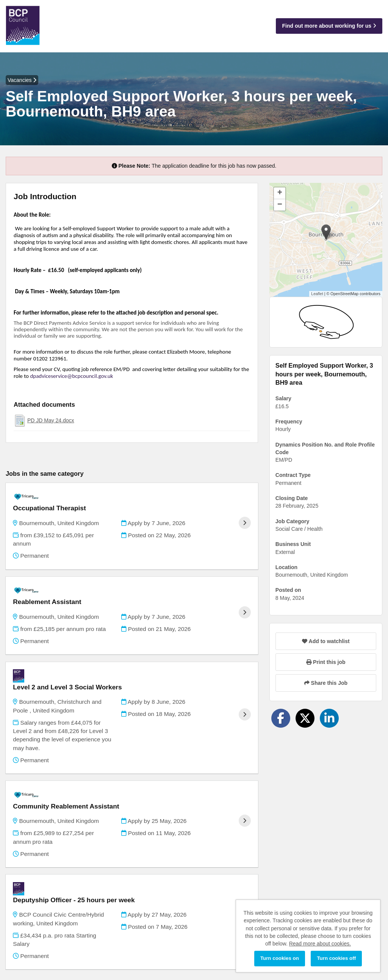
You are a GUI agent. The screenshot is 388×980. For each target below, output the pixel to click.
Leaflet (317, 294)
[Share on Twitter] (305, 718)
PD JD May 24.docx (51, 420)
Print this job (326, 662)
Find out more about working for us (329, 26)
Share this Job (326, 683)
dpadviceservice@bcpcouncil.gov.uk (71, 376)
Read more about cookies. (320, 944)
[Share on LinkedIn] (329, 718)
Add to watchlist (326, 641)
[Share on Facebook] (281, 718)
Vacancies (22, 80)
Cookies (15, 946)
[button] (326, 232)
